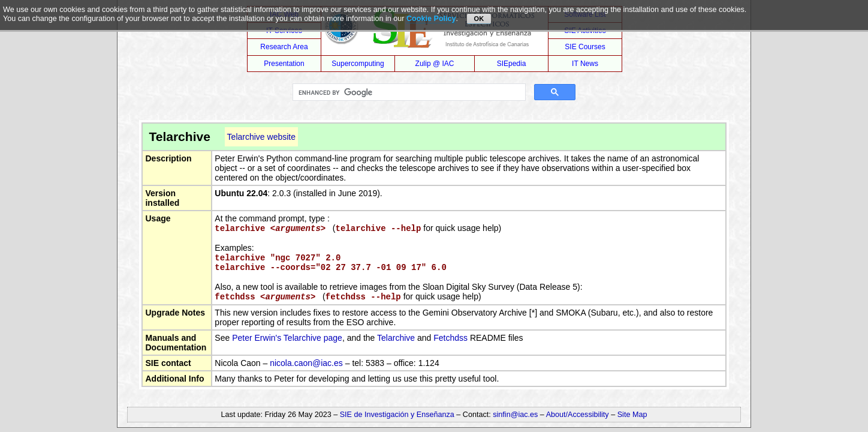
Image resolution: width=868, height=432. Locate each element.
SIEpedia (512, 64)
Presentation (284, 64)
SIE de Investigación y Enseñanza (397, 415)
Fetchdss (450, 338)
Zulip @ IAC (435, 64)
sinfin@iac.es (515, 415)
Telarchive (396, 338)
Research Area (284, 47)
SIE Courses (585, 47)
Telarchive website (261, 137)
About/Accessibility (579, 415)
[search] (408, 92)
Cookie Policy (431, 19)
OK (479, 19)
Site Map (632, 415)
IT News (585, 64)
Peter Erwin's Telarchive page (287, 338)
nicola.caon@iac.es (306, 363)
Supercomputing (358, 64)
